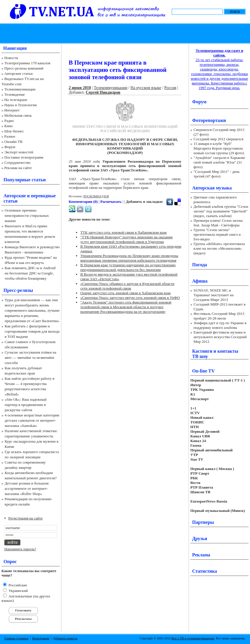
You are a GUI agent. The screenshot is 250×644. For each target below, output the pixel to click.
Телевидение (15, 94)
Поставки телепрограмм (24, 157)
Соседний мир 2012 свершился (218, 139)
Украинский (18, 591)
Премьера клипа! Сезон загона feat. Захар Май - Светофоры (218, 223)
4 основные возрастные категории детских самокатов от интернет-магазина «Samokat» (32, 420)
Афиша (200, 281)
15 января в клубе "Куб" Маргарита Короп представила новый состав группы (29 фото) (219, 148)
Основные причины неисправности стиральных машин (27, 215)
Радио (9, 121)
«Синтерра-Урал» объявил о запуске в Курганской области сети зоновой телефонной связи (127, 286)
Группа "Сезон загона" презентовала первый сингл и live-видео (217, 234)
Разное (10, 136)
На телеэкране (16, 100)
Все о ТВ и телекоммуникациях (193, 638)
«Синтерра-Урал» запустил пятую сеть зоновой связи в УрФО (130, 298)
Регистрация (41, 638)
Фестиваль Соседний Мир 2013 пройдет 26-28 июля (219, 316)
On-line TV (203, 371)
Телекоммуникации (20, 89)
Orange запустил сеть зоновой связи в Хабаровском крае (126, 293)
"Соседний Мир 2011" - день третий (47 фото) (217, 174)
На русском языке (146, 88)
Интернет (12, 110)
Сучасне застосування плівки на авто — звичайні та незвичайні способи (30, 358)
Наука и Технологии (21, 105)
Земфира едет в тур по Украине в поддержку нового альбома (220, 325)
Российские (17, 585)
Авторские (15, 196)
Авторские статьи (18, 73)
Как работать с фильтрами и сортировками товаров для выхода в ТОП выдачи (32, 331)
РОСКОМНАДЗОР (96, 196)
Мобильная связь (18, 115)
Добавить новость (65, 638)
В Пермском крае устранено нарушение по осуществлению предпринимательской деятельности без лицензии (128, 267)
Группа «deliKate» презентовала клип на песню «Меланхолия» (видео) (219, 248)
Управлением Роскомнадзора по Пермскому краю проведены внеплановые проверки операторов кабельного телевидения (129, 258)
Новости (11, 58)
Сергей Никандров (103, 92)
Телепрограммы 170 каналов (27, 63)
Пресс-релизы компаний (24, 68)
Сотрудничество (17, 163)
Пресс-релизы (18, 290)
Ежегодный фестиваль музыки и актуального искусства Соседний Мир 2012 (220, 337)
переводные (43, 196)
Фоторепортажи (209, 120)
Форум (10, 147)
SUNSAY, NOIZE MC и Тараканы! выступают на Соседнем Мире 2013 (213, 295)
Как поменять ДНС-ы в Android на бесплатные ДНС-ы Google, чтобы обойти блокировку (30, 273)
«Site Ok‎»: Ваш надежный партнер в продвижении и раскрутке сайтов (26, 405)
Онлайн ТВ (13, 142)
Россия (170, 88)
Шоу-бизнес (14, 131)
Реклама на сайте (18, 168)
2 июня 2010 (80, 88)
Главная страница (16, 638)
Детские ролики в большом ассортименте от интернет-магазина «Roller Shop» (27, 488)
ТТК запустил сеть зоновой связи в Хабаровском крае (124, 232)
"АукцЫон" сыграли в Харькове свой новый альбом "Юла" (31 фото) (219, 162)
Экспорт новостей (19, 152)
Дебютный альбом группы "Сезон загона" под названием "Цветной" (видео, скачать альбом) (221, 211)
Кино (9, 126)
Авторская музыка (212, 188)
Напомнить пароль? (20, 549)
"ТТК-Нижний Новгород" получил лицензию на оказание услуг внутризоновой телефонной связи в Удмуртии (127, 239)
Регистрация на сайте (26, 518)
